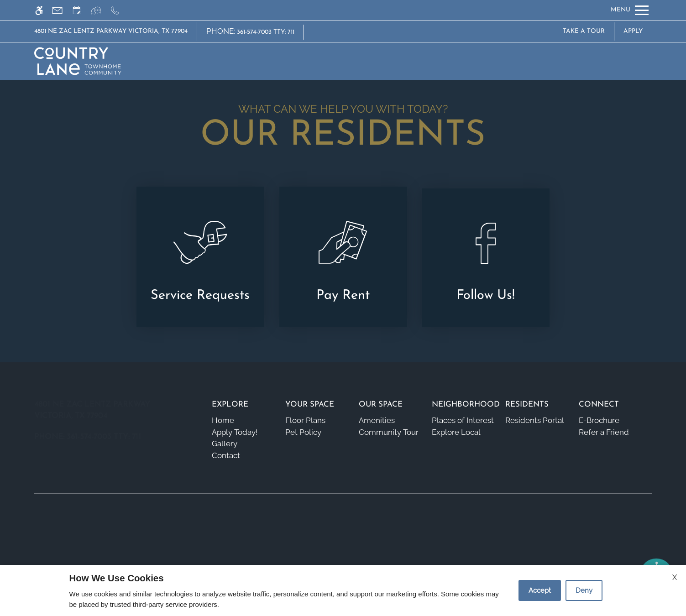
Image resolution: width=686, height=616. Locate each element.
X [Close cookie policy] (675, 577)
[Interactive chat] (100, 10)
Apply (633, 31)
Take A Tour (584, 31)
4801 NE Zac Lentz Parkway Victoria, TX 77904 (111, 31)
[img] (78, 61)
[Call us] (119, 10)
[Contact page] (61, 10)
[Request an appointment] (81, 10)
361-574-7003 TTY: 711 (266, 32)
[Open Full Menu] (630, 10)
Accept (540, 590)
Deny (584, 590)
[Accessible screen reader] (43, 10)
